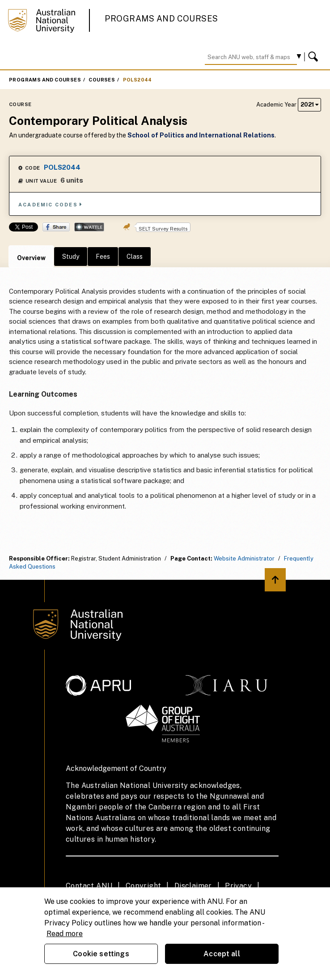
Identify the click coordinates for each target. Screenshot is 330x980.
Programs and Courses (161, 19)
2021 (309, 105)
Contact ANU (89, 886)
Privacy (238, 886)
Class (135, 257)
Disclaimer (193, 886)
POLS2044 (137, 80)
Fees (103, 257)
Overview (31, 258)
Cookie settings (101, 954)
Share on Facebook (56, 227)
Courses (102, 80)
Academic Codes (51, 204)
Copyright (144, 886)
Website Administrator (244, 558)
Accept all (222, 954)
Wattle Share (89, 227)
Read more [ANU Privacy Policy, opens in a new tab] (65, 934)
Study (71, 257)
